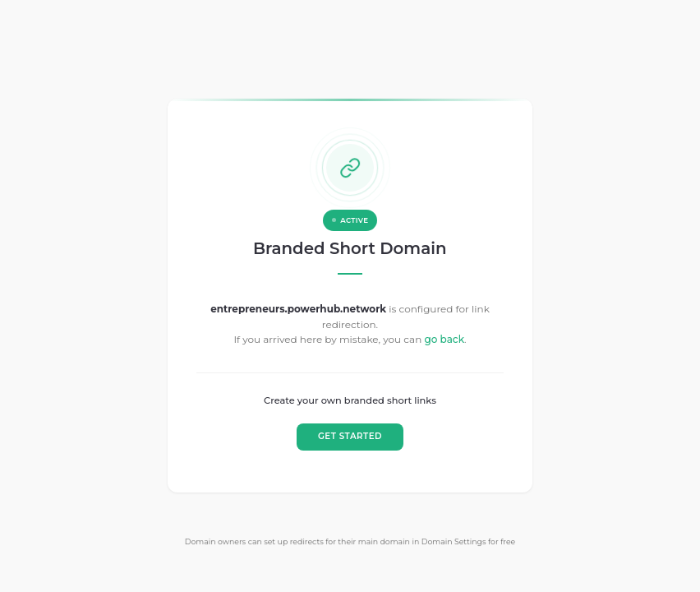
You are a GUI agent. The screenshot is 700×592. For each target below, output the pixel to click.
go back (444, 340)
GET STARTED (350, 437)
